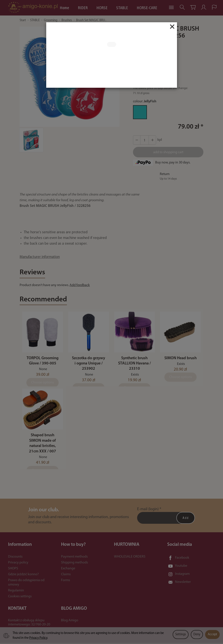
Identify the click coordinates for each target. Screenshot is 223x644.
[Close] (172, 27)
